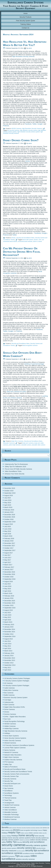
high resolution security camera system (28, 132)
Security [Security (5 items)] (19, 842)
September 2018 (10, 522)
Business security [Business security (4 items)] (21, 828)
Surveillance (8, 791)
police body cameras (15, 445)
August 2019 (9, 495)
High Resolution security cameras (23, 56)
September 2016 (10, 579)
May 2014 (8, 646)
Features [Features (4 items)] (40, 830)
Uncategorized (9, 803)
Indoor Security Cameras (13, 741)
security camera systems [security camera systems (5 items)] (9, 848)
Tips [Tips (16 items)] (17, 856)
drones (28, 161)
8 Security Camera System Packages (17, 685)
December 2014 (10, 629)
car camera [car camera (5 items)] (44, 828)
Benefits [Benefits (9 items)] (5, 828)
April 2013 (8, 670)
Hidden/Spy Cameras (11, 729)
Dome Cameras (10, 709)
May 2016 (8, 589)
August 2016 (9, 581)
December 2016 (10, 572)
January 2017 (9, 569)
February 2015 (9, 625)
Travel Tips (8, 800)
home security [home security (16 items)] (26, 835)
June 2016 (8, 586)
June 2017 (8, 558)
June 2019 (8, 500)
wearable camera (26, 445)
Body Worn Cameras (17, 441)
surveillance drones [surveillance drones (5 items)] (29, 853)
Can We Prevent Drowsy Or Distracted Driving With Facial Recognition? (22, 252)
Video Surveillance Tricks (13, 471)
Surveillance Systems (11, 793)
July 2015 (8, 613)
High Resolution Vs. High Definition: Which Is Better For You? (25, 43)
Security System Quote (28, 865)
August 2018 (9, 524)
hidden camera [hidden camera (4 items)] (25, 833)
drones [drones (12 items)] (16, 830)
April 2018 (8, 534)
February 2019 (9, 510)
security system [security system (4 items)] (21, 851)
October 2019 (9, 491)
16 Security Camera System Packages (17, 678)
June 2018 (8, 529)
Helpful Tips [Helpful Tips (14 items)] (14, 833)
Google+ (40, 124)
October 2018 (9, 519)
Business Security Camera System (16, 698)
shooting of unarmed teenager (34, 364)
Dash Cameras (9, 705)
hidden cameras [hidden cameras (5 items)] (34, 833)
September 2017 (10, 550)
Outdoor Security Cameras (13, 760)
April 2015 (8, 620)
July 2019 (8, 498)
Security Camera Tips (11, 776)
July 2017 (8, 555)
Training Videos (25, 24)
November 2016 (10, 574)
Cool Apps (8, 700)
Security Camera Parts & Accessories (17, 774)
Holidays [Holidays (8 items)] (15, 836)
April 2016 (8, 591)
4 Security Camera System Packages (17, 681)
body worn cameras (28, 443)
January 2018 (9, 541)
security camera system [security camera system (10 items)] (36, 845)
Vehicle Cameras (10, 807)
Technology (8, 795)
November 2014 (10, 632)
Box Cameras (9, 693)
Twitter (34, 124)
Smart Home (9, 786)
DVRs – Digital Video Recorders (15, 717)
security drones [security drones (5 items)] (41, 848)
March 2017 (8, 565)
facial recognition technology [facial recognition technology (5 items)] (29, 830)
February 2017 (9, 567)
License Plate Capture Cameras (15, 748)
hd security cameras (13, 130)
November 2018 (10, 517)
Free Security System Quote (26, 21)
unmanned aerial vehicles (25, 241)
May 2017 (8, 560)
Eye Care (7, 719)
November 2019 (10, 488)
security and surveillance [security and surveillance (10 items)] (33, 842)
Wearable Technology (11, 815)
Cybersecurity (9, 702)
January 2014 (9, 656)
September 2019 (10, 493)
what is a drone (37, 241)
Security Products (26, 17)
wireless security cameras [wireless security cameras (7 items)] (25, 859)
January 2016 (9, 598)
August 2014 (9, 639)
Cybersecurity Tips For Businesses (16, 464)
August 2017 (9, 553)
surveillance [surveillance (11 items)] (43, 850)
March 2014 (8, 651)
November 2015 (10, 603)
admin (30, 48)
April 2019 (8, 505)
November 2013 (10, 660)
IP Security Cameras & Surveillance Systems (19, 745)
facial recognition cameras (30, 345)
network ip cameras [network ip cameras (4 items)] (24, 840)
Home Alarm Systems (12, 736)
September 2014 (10, 636)
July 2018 (8, 526)
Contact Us (25, 28)
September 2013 (10, 665)
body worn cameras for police (16, 392)
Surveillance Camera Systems (26, 2)
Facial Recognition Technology (14, 721)
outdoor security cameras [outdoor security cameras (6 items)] (38, 840)
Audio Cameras (10, 688)
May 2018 (8, 531)
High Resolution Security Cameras (32, 129)
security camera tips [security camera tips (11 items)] (26, 848)
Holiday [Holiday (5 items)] (9, 836)
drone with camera (28, 240)
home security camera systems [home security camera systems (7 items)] (19, 838)
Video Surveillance (11, 810)
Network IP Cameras (11, 752)
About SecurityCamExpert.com (10, 863)
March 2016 (8, 593)
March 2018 (8, 536)
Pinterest (6, 126)
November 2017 (10, 546)
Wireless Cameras (10, 819)
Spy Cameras (9, 788)
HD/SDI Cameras (16, 129)
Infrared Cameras (10, 743)
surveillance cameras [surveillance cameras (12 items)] (12, 853)
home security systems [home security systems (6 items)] (39, 838)
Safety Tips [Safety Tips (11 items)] (11, 842)
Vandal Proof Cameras (12, 805)
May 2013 (8, 668)
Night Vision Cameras (12, 757)
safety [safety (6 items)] (4, 842)
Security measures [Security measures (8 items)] (9, 851)
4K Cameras (8, 683)
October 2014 (9, 634)
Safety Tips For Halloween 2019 (15, 467)
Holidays (7, 733)
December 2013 (10, 658)
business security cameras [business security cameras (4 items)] (33, 828)
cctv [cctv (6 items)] (11, 830)
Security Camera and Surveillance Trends (18, 772)
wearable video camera (39, 445)
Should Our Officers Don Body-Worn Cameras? (23, 354)
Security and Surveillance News (25, 238)
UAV (40, 240)
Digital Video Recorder (38, 863)
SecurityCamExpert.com (12, 784)
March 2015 (8, 622)
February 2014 (9, 653)
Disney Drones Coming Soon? (21, 140)
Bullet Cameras (9, 695)
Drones (13, 238)
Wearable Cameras (9, 443)
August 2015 (9, 610)
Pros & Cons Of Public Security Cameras (18, 469)
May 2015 (8, 617)
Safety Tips (8, 764)
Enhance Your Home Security (15, 474)
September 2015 (10, 608)
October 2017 (9, 548)
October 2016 (9, 577)
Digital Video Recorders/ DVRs (15, 707)
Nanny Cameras (10, 750)
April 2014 (8, 648)
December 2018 (10, 515)
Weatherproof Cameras (12, 817)
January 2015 (9, 627)
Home (25, 13)
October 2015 (9, 605)
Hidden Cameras (10, 726)
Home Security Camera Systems (15, 738)
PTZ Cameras (9, 762)
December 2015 (10, 601)
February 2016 (9, 596)
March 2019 (8, 507)
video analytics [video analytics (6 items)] (25, 856)
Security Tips (9, 781)
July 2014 (8, 641)
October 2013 (9, 663)
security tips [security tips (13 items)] (31, 850)
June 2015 (8, 615)
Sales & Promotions (11, 767)
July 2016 (8, 584)
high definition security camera (29, 130)
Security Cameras (10, 779)
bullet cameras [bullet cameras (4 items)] (13, 828)
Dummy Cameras (10, 714)
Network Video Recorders (13, 755)
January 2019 (9, 512)
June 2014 (8, 644)
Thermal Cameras (10, 798)
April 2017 (8, 562)
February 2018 (9, 538)
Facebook (28, 124)
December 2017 (10, 543)
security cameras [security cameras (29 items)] (14, 845)
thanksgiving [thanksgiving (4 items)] (11, 856)
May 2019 (8, 503)
